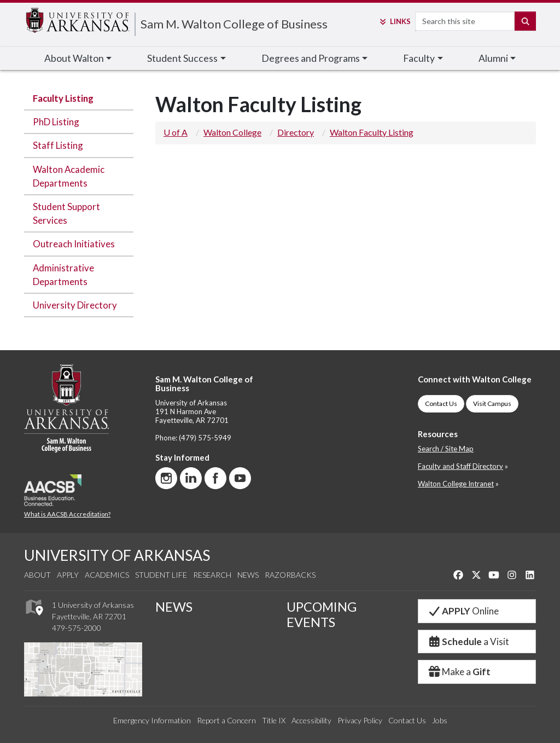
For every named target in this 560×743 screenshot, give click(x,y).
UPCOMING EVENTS (322, 614)
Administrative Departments (63, 275)
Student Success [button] (182, 58)
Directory (296, 132)
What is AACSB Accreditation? (67, 514)
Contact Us (441, 404)
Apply (68, 575)
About (37, 575)
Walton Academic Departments (69, 176)
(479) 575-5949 (205, 438)
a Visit (468, 642)
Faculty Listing (63, 98)
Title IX (274, 720)
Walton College (232, 132)
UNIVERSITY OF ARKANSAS (117, 555)
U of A (176, 132)
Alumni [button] (493, 58)
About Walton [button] (74, 58)
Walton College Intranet (456, 484)
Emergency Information (152, 720)
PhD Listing (56, 122)
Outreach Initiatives (74, 244)
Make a (459, 672)
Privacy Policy (360, 720)
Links (394, 21)
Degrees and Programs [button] (311, 58)
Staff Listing (58, 145)
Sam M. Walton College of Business (234, 24)
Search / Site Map (446, 449)
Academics (107, 575)
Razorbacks (290, 575)
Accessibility (311, 720)
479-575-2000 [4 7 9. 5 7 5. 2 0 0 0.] (77, 628)
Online (463, 611)
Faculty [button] (419, 58)
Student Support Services (66, 213)
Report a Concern (226, 720)
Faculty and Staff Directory (460, 466)
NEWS (174, 607)
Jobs (440, 720)
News (248, 575)
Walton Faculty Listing (372, 132)
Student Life (161, 575)
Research (212, 575)
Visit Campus (492, 404)
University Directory (75, 305)
